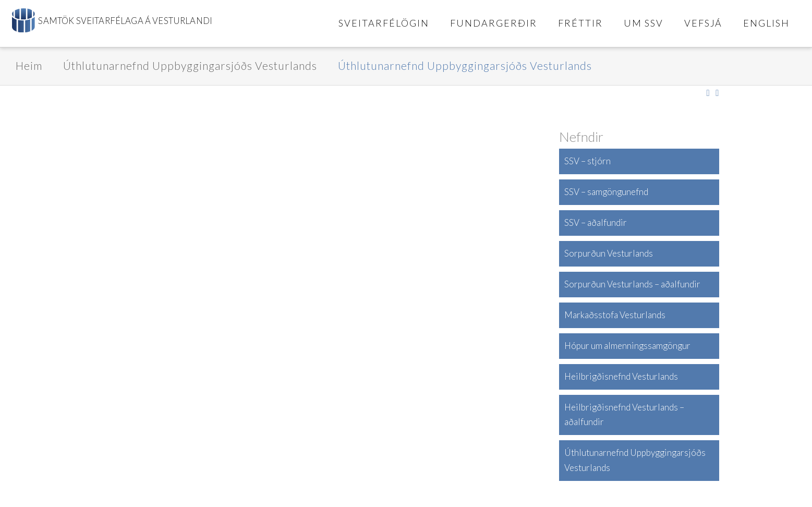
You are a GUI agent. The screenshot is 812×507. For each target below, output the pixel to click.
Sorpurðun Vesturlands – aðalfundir (632, 284)
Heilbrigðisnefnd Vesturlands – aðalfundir (624, 415)
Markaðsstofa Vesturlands (615, 315)
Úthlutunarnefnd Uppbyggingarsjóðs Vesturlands (190, 65)
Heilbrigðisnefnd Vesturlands (621, 376)
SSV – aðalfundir (596, 222)
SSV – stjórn (587, 161)
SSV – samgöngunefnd (606, 192)
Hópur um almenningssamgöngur (627, 346)
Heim (29, 65)
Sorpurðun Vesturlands (609, 253)
